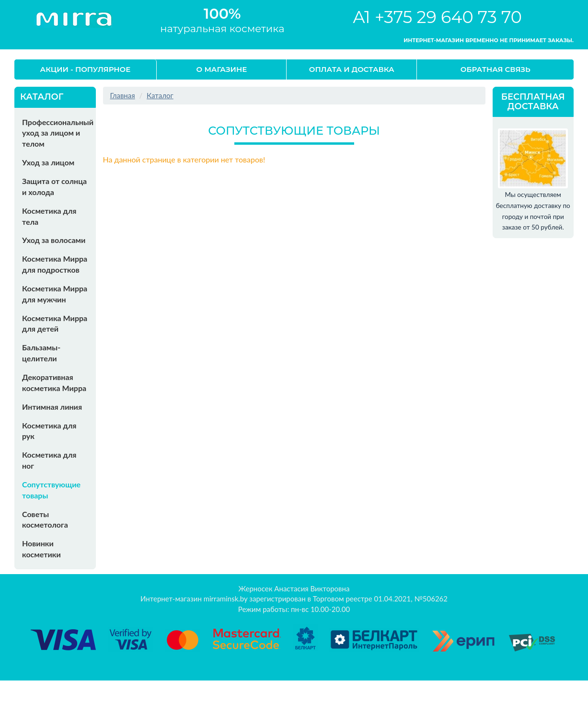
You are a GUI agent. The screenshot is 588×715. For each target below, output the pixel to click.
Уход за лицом (48, 162)
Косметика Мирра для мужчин (55, 294)
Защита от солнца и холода (54, 186)
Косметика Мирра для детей (55, 323)
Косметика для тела (49, 216)
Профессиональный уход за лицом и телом (58, 133)
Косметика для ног (49, 460)
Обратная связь (496, 69)
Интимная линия (52, 407)
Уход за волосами (54, 240)
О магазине (222, 69)
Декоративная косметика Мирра (54, 382)
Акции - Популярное (86, 69)
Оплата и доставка (352, 69)
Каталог (160, 95)
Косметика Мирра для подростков (55, 264)
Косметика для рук (49, 431)
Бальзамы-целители (41, 353)
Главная (123, 95)
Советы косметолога (45, 519)
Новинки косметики (41, 549)
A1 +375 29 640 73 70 (437, 17)
